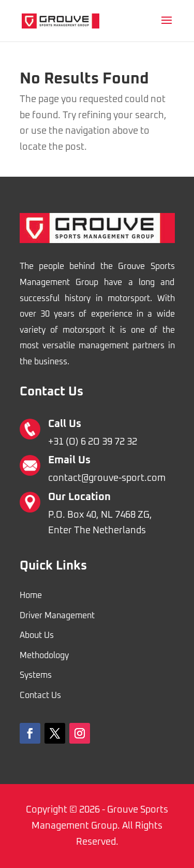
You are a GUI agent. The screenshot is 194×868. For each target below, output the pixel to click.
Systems (36, 675)
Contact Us (40, 695)
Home (31, 595)
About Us (37, 635)
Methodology (44, 656)
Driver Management (57, 616)
